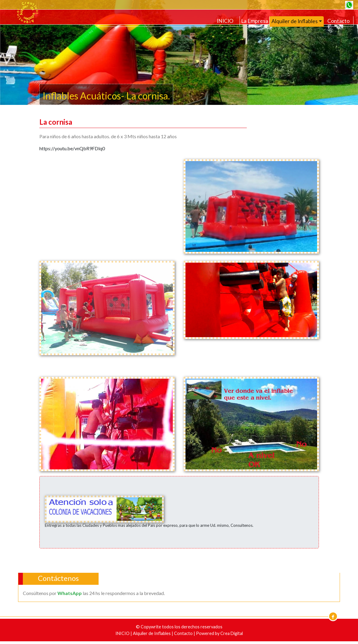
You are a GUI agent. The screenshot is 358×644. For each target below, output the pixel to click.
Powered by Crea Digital (219, 633)
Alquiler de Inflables (152, 633)
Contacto (338, 21)
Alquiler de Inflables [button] (295, 21)
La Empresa (255, 21)
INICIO (225, 21)
